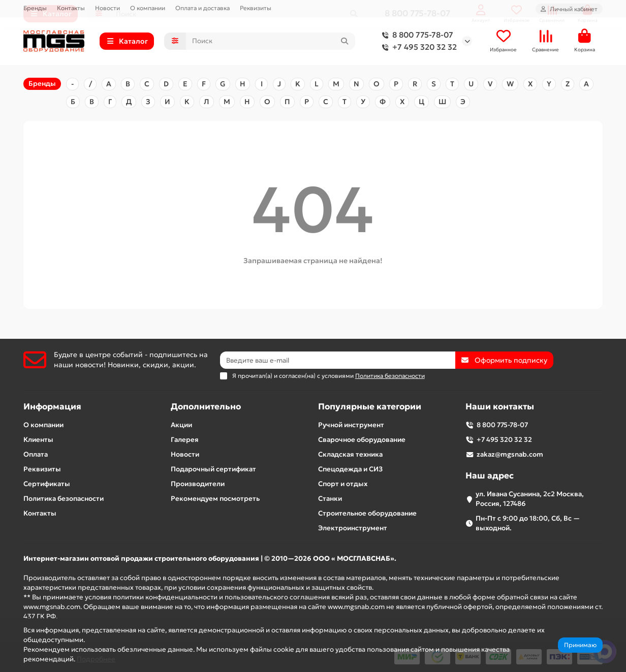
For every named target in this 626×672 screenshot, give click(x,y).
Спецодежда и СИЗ (350, 469)
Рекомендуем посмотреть (215, 499)
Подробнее (96, 659)
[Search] (271, 42)
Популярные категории (370, 407)
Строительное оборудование (367, 513)
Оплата (36, 454)
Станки (330, 499)
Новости (107, 8)
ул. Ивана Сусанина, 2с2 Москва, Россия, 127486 (530, 499)
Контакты (71, 8)
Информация (52, 407)
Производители (198, 484)
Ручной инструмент (351, 425)
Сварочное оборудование (362, 440)
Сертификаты (47, 484)
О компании (148, 8)
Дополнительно (206, 407)
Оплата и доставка (202, 8)
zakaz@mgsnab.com (510, 454)
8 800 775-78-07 (416, 36)
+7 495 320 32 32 (417, 48)
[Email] (338, 360)
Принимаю (580, 645)
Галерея (185, 440)
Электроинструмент (353, 528)
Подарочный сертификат (213, 469)
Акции (181, 425)
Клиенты (38, 440)
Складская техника (350, 454)
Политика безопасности (64, 499)
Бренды (35, 8)
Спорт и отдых (343, 484)
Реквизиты (256, 8)
